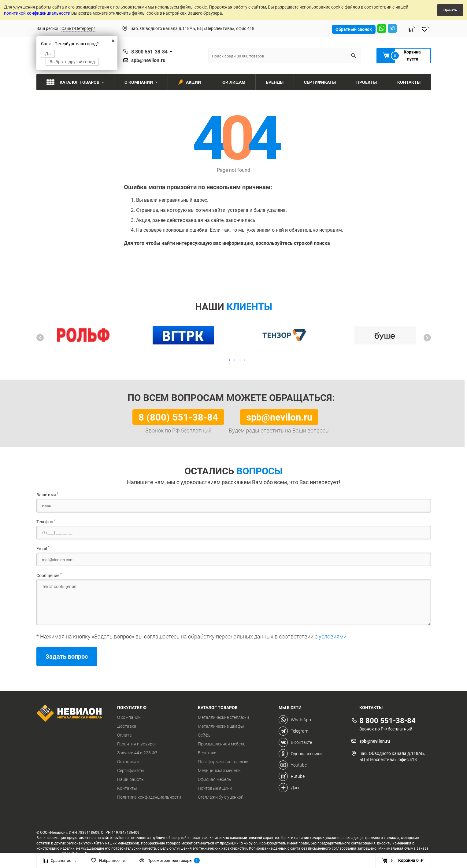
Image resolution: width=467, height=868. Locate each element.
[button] (40, 338)
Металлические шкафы (221, 726)
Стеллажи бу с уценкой (221, 797)
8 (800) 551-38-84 (178, 417)
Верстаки (207, 753)
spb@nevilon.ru (148, 60)
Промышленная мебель (222, 744)
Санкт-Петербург (78, 28)
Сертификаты (131, 771)
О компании (129, 717)
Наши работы (131, 779)
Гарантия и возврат (137, 744)
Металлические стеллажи (223, 717)
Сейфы (205, 735)
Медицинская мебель (219, 771)
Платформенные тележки (223, 762)
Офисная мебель (215, 779)
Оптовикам (128, 762)
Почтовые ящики (215, 788)
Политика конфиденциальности (149, 797)
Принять (450, 10)
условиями (333, 636)
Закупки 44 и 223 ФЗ (137, 753)
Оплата (124, 735)
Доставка (127, 726)
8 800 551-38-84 (149, 52)
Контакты (127, 788)
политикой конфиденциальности (37, 13)
